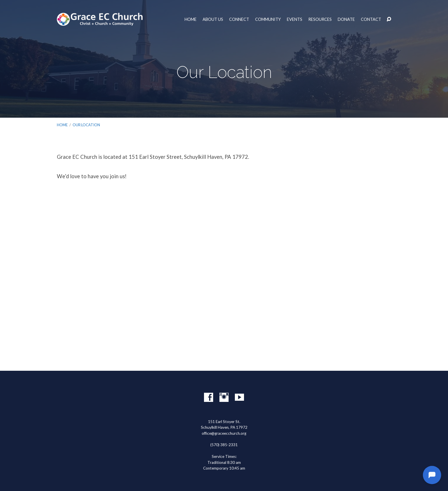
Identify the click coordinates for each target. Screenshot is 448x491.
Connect (239, 19)
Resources (320, 19)
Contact (371, 19)
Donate (346, 19)
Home (191, 19)
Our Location (86, 125)
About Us (213, 19)
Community (268, 19)
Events (295, 19)
